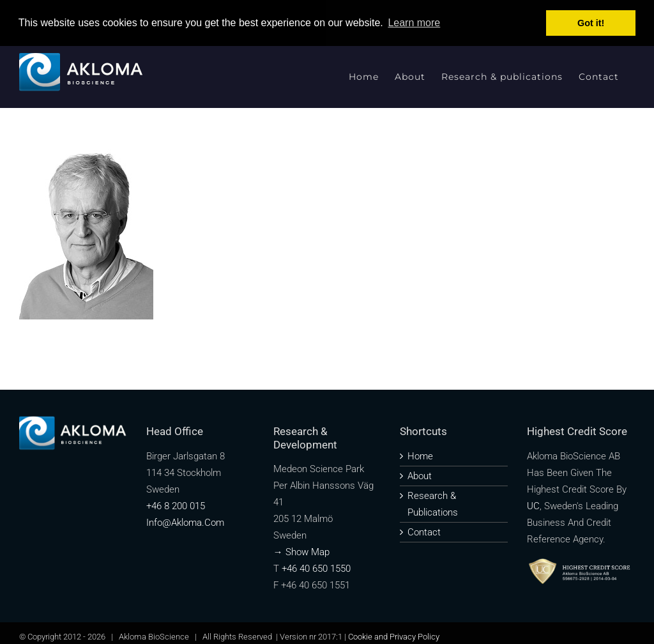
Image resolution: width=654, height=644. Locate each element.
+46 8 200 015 (176, 506)
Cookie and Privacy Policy (394, 637)
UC (533, 506)
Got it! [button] (591, 23)
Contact (424, 532)
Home (420, 456)
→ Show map (301, 552)
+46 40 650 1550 (316, 569)
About (420, 476)
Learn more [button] (414, 23)
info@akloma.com (185, 523)
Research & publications (433, 504)
